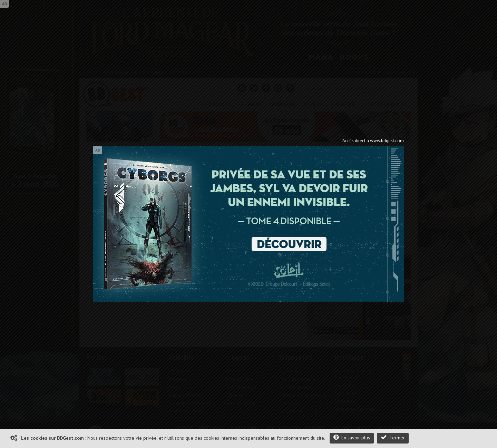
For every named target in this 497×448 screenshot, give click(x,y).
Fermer (393, 437)
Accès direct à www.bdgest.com (373, 141)
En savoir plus (352, 437)
